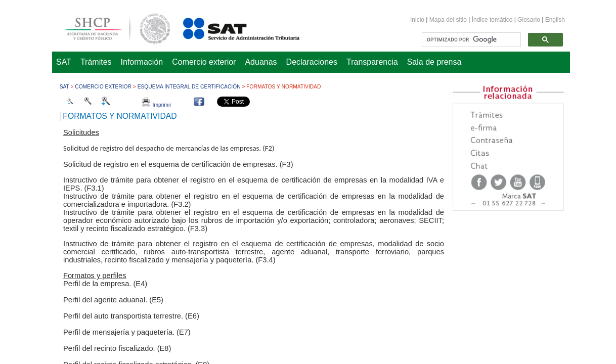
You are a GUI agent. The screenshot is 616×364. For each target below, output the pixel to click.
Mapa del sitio (449, 20)
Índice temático (492, 20)
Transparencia (372, 62)
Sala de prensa (434, 62)
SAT (64, 62)
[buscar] (470, 40)
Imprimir (157, 105)
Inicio (417, 20)
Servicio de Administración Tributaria (230, 27)
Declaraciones (312, 62)
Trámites (96, 62)
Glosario (529, 20)
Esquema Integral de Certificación (189, 87)
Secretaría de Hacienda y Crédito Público (110, 27)
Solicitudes (81, 132)
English (555, 20)
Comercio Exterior (103, 87)
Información (142, 62)
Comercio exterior (204, 62)
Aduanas (261, 62)
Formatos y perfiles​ (95, 276)
